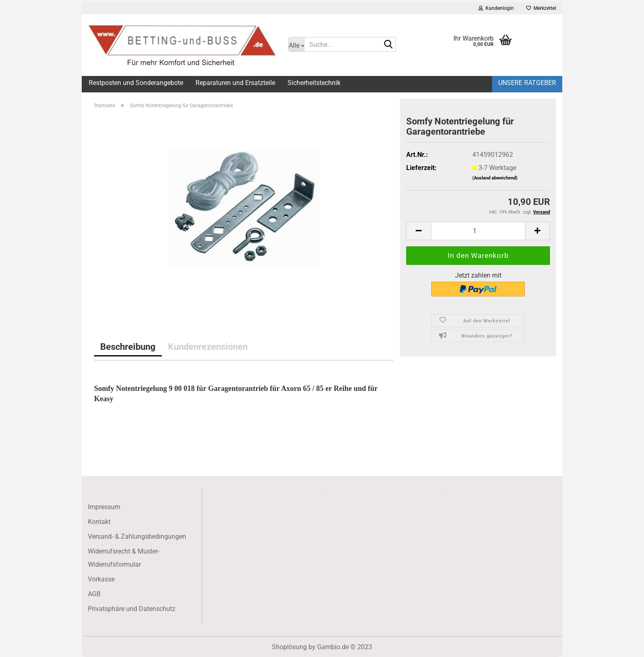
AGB (94, 594)
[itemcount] (478, 231)
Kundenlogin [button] (496, 8)
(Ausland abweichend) (495, 178)
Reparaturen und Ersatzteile (235, 83)
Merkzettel (541, 8)
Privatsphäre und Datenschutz (132, 609)
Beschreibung (128, 347)
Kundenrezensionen (208, 347)
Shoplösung (289, 647)
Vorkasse (101, 579)
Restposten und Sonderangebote (136, 83)
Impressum (104, 507)
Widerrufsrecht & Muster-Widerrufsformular (124, 558)
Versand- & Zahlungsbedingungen (137, 536)
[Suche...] (296, 44)
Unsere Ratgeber (527, 83)
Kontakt (99, 522)
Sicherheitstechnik (314, 83)
